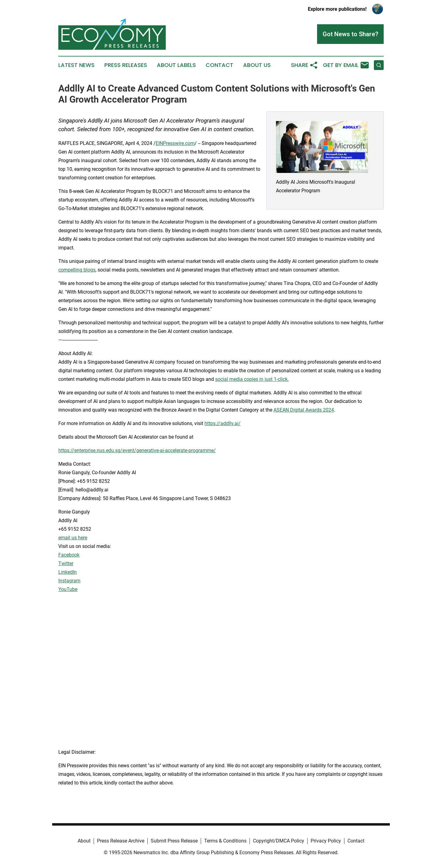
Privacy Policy (326, 841)
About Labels (176, 65)
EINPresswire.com (175, 143)
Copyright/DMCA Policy (279, 841)
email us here (73, 538)
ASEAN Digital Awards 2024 (304, 410)
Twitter (66, 563)
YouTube (68, 589)
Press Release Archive (121, 841)
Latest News (76, 65)
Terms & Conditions (225, 841)
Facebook (69, 555)
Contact (219, 65)
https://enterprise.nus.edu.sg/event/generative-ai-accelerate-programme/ (137, 450)
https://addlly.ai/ (223, 423)
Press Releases (126, 65)
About (84, 841)
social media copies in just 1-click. (252, 379)
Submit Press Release (174, 841)
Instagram (69, 581)
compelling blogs (77, 270)
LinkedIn (68, 572)
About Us (257, 65)
